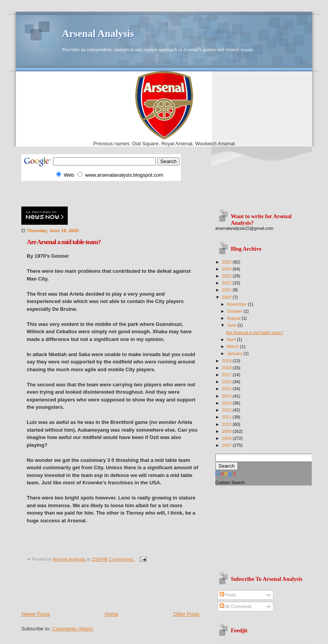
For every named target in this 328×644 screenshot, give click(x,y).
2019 (227, 361)
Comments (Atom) (73, 629)
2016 (227, 382)
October (235, 311)
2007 (227, 445)
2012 (227, 410)
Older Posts (186, 614)
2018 (227, 368)
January (235, 353)
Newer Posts (36, 614)
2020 (227, 297)
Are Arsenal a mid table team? (64, 242)
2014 (227, 396)
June (232, 325)
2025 (227, 262)
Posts (228, 595)
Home (112, 614)
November (237, 304)
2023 (227, 276)
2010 (227, 424)
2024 (227, 269)
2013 (227, 403)
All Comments (236, 606)
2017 (227, 375)
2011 (227, 417)
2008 (227, 438)
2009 (227, 431)
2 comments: (122, 559)
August (234, 318)
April (232, 339)
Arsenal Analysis (98, 34)
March (234, 346)
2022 (227, 283)
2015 (227, 389)
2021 (227, 290)
